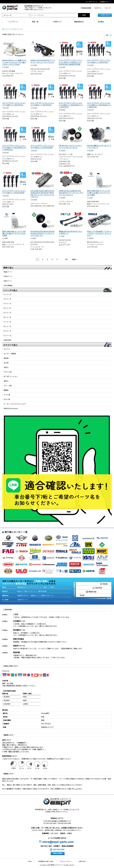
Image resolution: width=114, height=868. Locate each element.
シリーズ (10, 29)
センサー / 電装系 (10, 354)
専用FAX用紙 (58, 853)
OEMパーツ (8, 276)
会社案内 (101, 22)
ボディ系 (7, 399)
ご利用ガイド (57, 22)
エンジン (7, 349)
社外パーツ (8, 281)
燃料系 (6, 358)
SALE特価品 (8, 285)
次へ (67, 259)
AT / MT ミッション (11, 376)
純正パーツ (8, 272)
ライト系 (7, 395)
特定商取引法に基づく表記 (47, 861)
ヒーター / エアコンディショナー (15, 404)
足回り (6, 381)
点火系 (6, 363)
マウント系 (8, 372)
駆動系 (6, 390)
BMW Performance (11, 408)
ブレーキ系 (8, 386)
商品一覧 (35, 22)
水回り (6, 367)
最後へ (75, 259)
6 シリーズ (19, 29)
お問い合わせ (105, 15)
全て (4, 29)
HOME (33, 861)
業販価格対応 (79, 22)
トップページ (13, 22)
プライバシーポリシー (65, 861)
